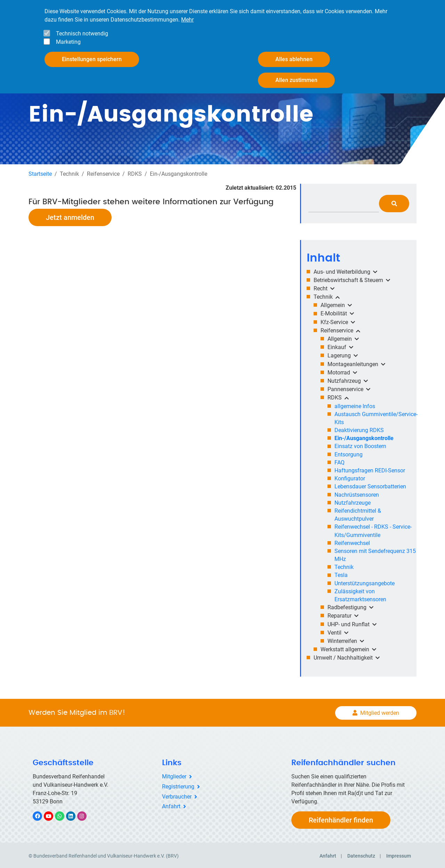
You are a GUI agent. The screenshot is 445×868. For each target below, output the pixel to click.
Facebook (41, 815)
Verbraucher (177, 795)
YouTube (52, 815)
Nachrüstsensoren (357, 493)
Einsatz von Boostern (360, 445)
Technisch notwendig (82, 34)
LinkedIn (74, 815)
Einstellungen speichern (92, 59)
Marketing (68, 42)
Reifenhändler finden (341, 819)
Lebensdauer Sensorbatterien (370, 485)
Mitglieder (174, 775)
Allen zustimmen (296, 80)
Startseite (40, 172)
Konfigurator (350, 477)
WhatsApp (63, 815)
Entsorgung (349, 453)
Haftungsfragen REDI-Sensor (370, 469)
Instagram (85, 815)
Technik (344, 566)
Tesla (341, 574)
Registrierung (178, 785)
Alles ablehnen (294, 59)
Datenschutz (361, 854)
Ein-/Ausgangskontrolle (364, 437)
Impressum (399, 854)
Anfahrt (171, 805)
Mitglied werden (380, 711)
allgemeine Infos (355, 404)
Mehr (187, 20)
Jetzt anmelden (70, 216)
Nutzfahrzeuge (353, 501)
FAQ (339, 461)
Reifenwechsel (352, 542)
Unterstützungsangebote (365, 582)
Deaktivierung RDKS (359, 429)
